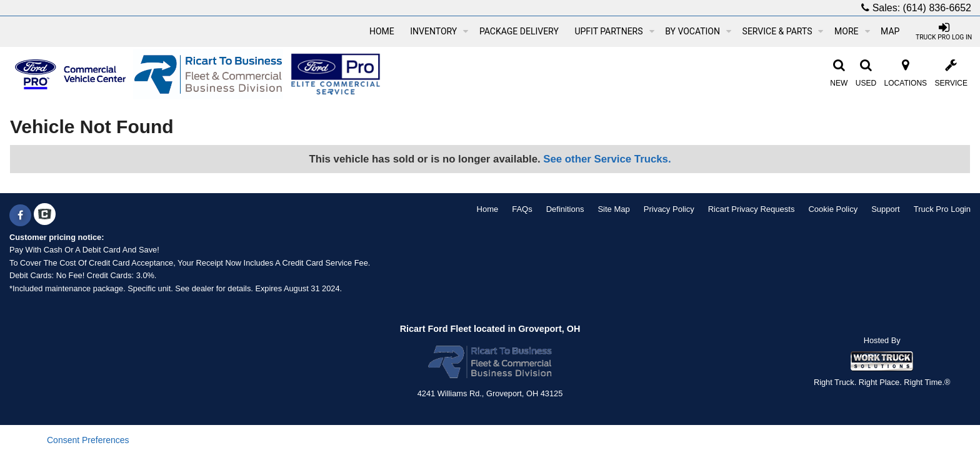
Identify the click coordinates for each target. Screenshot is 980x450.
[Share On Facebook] (20, 216)
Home (382, 31)
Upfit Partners (614, 31)
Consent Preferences (88, 440)
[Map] (890, 31)
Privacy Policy (669, 209)
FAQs (522, 209)
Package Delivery (519, 31)
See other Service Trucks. (607, 159)
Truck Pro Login (942, 209)
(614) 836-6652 (937, 8)
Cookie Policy (833, 209)
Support (886, 209)
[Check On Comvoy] (45, 216)
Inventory (439, 31)
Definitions (565, 209)
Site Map (613, 209)
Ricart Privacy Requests (752, 209)
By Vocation (698, 31)
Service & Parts (783, 31)
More (852, 31)
